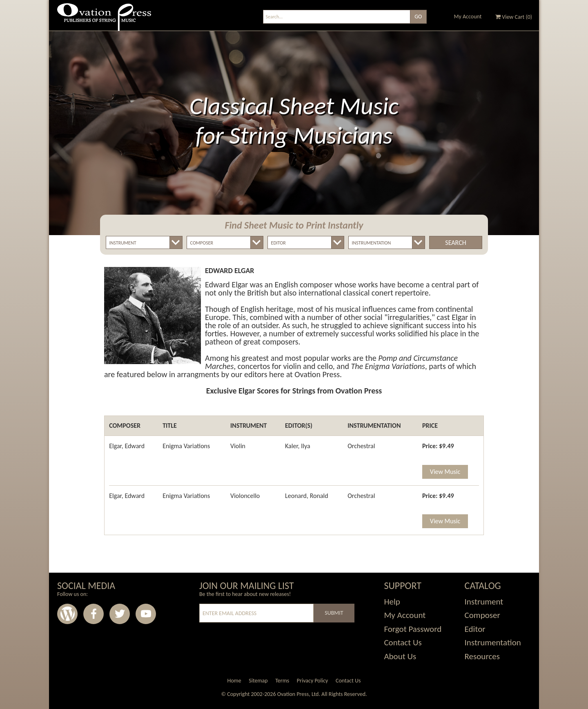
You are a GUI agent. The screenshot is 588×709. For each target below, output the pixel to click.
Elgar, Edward (127, 446)
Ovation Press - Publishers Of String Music (104, 20)
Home (234, 681)
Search (455, 243)
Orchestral (361, 446)
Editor (475, 629)
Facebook (94, 614)
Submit (334, 613)
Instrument (484, 602)
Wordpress (67, 614)
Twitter (120, 614)
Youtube (146, 614)
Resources (482, 656)
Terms (282, 681)
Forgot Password (413, 629)
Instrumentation (493, 642)
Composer (482, 615)
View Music (445, 472)
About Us (400, 656)
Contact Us (403, 642)
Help (392, 602)
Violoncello (245, 496)
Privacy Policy (313, 681)
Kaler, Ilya (298, 446)
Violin (238, 446)
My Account (468, 17)
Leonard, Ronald (307, 496)
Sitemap (258, 681)
